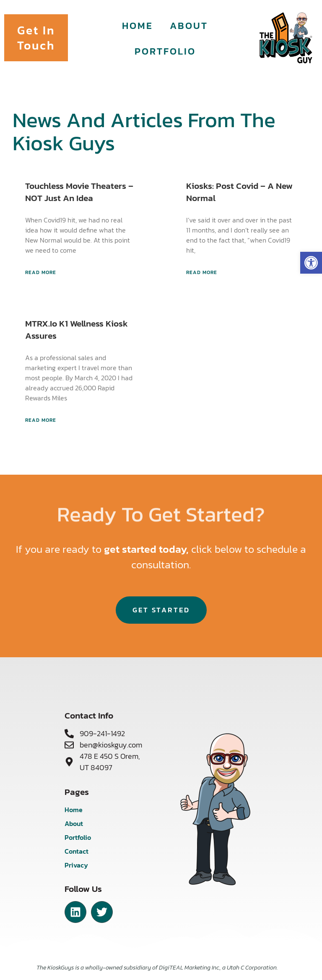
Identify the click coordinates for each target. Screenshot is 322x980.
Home (138, 25)
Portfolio (165, 51)
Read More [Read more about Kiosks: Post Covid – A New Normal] (202, 272)
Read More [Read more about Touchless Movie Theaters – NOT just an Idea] (41, 272)
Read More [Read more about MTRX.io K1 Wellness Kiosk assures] (41, 420)
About (189, 25)
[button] (311, 263)
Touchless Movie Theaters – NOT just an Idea (79, 192)
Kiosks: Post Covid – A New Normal (239, 192)
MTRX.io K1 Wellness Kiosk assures (77, 329)
